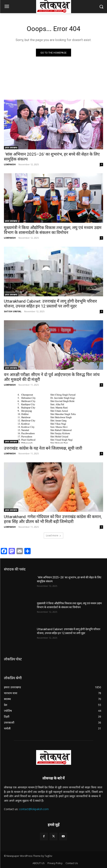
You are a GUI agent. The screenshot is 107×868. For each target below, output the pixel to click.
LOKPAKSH (10, 164)
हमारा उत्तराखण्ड (11, 148)
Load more (53, 535)
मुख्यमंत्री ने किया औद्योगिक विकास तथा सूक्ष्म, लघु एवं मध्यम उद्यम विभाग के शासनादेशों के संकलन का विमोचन (53, 230)
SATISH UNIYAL (13, 311)
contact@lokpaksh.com (34, 809)
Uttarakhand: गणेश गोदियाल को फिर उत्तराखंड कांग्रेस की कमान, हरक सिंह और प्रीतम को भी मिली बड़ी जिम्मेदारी (53, 519)
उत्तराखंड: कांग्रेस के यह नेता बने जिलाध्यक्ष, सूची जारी (43, 448)
